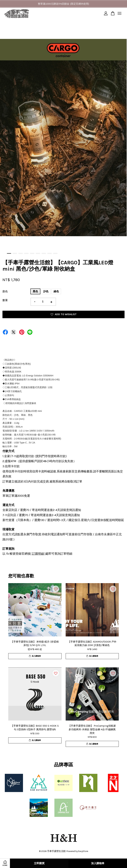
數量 (5, 300)
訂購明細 (38, 554)
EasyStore (83, 851)
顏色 (5, 291)
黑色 (35, 291)
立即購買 (39, 863)
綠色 (56, 291)
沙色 (46, 291)
